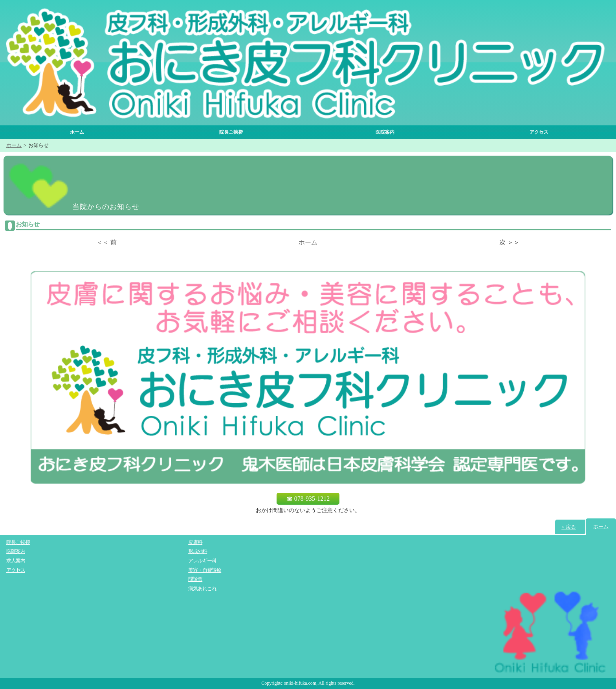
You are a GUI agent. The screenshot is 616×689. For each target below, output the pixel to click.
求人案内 (16, 561)
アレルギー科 (202, 561)
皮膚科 (195, 542)
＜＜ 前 (106, 242)
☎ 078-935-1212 (308, 499)
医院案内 (385, 132)
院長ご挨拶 (231, 132)
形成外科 (198, 552)
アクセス (539, 132)
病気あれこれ (202, 589)
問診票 (195, 580)
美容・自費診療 (205, 570)
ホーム (77, 132)
